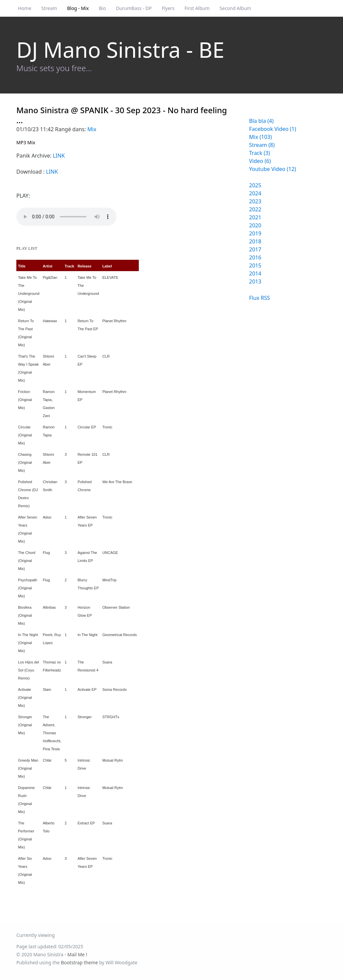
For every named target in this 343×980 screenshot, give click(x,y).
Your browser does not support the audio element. (66, 217)
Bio (102, 8)
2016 (255, 257)
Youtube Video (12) (273, 169)
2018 (255, 241)
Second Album (235, 8)
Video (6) (260, 161)
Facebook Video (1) (273, 129)
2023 (255, 201)
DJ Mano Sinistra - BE (120, 50)
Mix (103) (261, 137)
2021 (255, 217)
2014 (255, 273)
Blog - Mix (78, 8)
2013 (255, 281)
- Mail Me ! (76, 954)
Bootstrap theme (80, 962)
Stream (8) (262, 145)
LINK (59, 156)
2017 (255, 249)
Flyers (168, 8)
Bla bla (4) (262, 121)
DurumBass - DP (134, 8)
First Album (197, 8)
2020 (255, 225)
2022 (255, 209)
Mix (92, 129)
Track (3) (260, 153)
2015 (255, 265)
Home (25, 8)
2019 (255, 233)
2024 (255, 193)
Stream (49, 8)
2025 (255, 185)
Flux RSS (260, 298)
